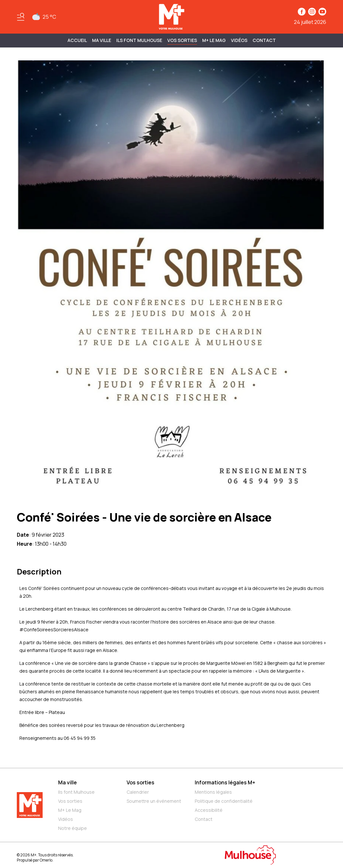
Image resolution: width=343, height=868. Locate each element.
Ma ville (68, 782)
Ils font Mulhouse (76, 792)
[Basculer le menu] (21, 17)
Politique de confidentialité (224, 801)
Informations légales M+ (225, 782)
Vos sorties (182, 40)
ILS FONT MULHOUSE (139, 40)
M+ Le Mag (214, 40)
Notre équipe (73, 828)
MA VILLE (102, 40)
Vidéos (239, 40)
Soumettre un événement (154, 801)
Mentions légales (213, 792)
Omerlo (46, 860)
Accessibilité (209, 810)
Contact (264, 40)
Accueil (77, 40)
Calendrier (138, 792)
